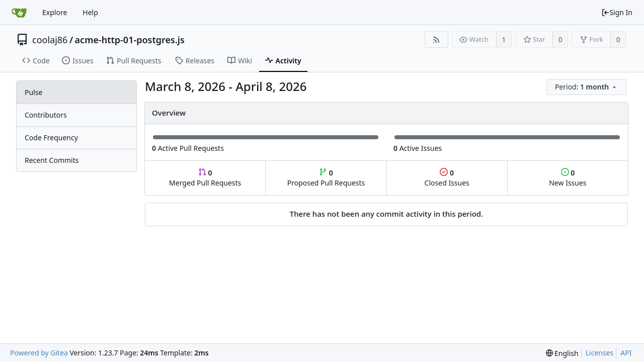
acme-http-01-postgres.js (130, 40)
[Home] (19, 13)
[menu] (587, 87)
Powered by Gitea (39, 353)
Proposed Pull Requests (326, 178)
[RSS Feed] (436, 39)
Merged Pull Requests (205, 178)
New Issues (568, 178)
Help (90, 12)
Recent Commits (52, 160)
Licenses (600, 353)
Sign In (617, 12)
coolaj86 (50, 40)
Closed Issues (447, 178)
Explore (55, 12)
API (626, 353)
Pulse (33, 92)
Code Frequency (51, 138)
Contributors (46, 115)
